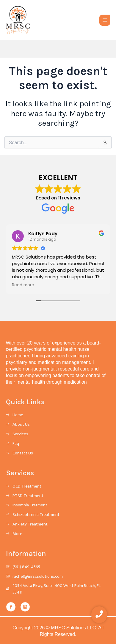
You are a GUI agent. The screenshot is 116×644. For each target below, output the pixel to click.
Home (18, 415)
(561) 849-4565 (26, 567)
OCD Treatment (27, 487)
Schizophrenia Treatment (36, 515)
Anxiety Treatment (30, 525)
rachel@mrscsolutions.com (38, 577)
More (17, 534)
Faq (16, 444)
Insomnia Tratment (30, 505)
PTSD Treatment (28, 496)
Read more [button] (23, 285)
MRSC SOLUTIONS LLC (42, 329)
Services (20, 434)
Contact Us (23, 454)
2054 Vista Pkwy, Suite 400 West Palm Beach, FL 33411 (57, 589)
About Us (21, 425)
